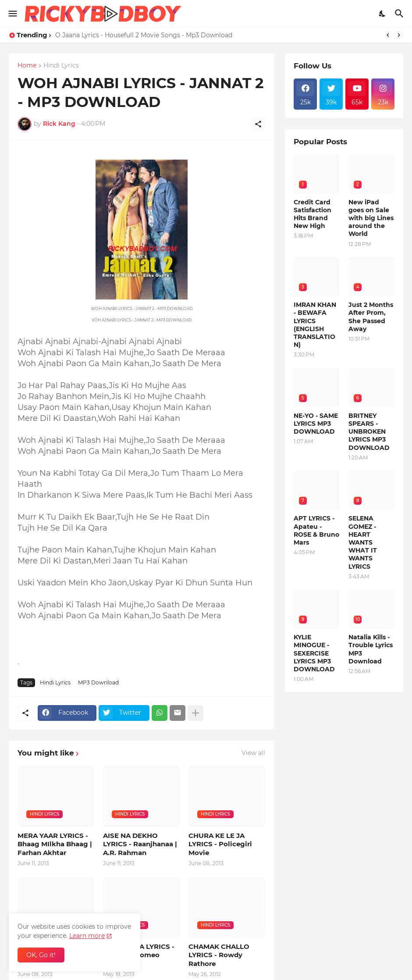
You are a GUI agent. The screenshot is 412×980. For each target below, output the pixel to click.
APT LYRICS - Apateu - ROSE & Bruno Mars (316, 530)
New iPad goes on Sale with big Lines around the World (371, 218)
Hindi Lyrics (61, 66)
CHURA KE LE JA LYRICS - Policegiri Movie (220, 844)
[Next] (399, 35)
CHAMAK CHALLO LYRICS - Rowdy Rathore (219, 955)
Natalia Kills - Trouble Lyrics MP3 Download (371, 649)
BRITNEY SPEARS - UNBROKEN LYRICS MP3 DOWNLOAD (369, 432)
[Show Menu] (12, 14)
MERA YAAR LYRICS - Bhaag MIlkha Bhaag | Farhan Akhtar (55, 844)
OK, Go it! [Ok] (41, 955)
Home (27, 66)
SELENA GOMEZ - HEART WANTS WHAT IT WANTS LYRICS (363, 542)
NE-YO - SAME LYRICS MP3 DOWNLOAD (316, 424)
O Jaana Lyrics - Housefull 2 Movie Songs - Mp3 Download (144, 35)
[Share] (258, 124)
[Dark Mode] (383, 14)
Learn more (87, 936)
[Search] (400, 14)
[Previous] (388, 35)
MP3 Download (98, 682)
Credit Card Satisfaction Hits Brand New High (313, 214)
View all (253, 753)
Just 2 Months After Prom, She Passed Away (371, 317)
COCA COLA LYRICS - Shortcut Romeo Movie (139, 955)
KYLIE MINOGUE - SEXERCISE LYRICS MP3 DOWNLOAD (314, 653)
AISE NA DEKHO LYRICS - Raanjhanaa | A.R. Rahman (140, 844)
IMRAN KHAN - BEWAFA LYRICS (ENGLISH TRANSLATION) (315, 325)
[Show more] (195, 713)
